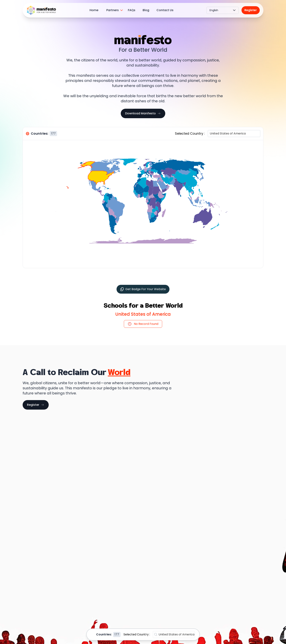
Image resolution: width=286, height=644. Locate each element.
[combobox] (210, 134)
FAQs (132, 10)
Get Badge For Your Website (143, 289)
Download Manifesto (143, 113)
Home (94, 10)
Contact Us (165, 10)
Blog (146, 10)
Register (251, 10)
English (223, 10)
